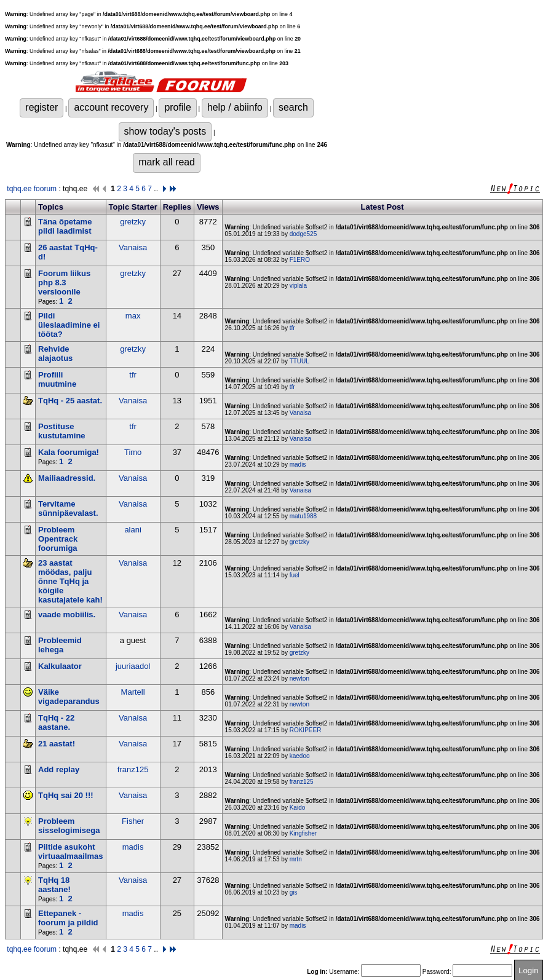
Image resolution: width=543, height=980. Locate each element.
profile (177, 107)
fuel (295, 575)
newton (299, 678)
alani (133, 530)
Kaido (298, 808)
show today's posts (165, 131)
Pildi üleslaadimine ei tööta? (69, 325)
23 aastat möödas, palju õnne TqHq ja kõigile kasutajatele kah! (70, 581)
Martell (133, 692)
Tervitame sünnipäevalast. (68, 508)
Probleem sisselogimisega (69, 826)
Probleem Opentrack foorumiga (58, 539)
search (293, 107)
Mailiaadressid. (67, 478)
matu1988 (303, 516)
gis (294, 892)
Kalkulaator (60, 666)
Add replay (59, 769)
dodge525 (303, 234)
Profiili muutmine (57, 379)
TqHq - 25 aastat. (70, 401)
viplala (298, 286)
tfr (292, 328)
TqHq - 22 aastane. (56, 722)
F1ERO (300, 260)
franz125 (133, 769)
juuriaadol (133, 666)
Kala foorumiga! (69, 452)
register (42, 107)
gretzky (133, 222)
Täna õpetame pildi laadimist (65, 226)
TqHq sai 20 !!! (66, 795)
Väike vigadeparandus (69, 697)
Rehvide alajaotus (55, 354)
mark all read (167, 162)
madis (298, 464)
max (133, 316)
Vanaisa (133, 247)
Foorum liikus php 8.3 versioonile (64, 283)
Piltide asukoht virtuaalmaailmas (71, 852)
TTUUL (299, 361)
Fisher (133, 821)
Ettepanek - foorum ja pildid (68, 918)
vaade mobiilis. (67, 614)
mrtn (296, 859)
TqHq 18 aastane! (54, 885)
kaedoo (300, 756)
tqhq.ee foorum (32, 189)
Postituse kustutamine (62, 431)
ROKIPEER (306, 730)
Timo (133, 452)
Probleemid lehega (60, 645)
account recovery (111, 107)
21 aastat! (57, 744)
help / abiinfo (235, 107)
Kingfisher (303, 833)
